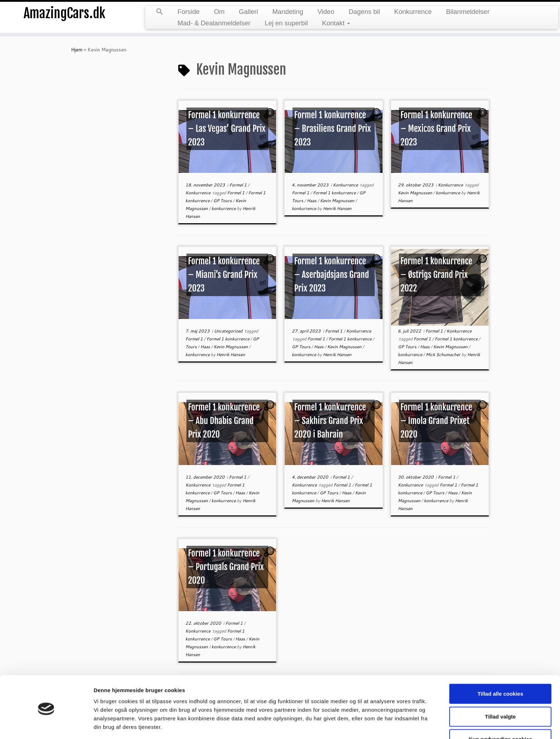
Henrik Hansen (337, 208)
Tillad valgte (500, 691)
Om (219, 12)
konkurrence (224, 208)
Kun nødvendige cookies (500, 714)
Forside (189, 12)
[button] (160, 12)
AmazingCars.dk (65, 14)
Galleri (249, 12)
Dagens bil (364, 12)
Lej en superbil (286, 23)
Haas (312, 201)
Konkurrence (413, 12)
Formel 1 (239, 185)
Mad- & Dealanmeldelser (214, 23)
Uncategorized (229, 331)
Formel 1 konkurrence (335, 193)
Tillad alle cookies (500, 668)
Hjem (77, 50)
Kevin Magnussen (338, 201)
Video (326, 12)
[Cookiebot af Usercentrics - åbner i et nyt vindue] (46, 725)
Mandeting (288, 12)
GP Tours (223, 201)
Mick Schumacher (444, 354)
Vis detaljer (371, 725)
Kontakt (336, 23)
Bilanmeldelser (468, 12)
